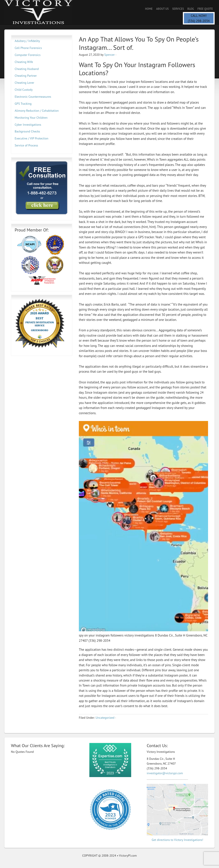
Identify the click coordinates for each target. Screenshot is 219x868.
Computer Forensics (28, 55)
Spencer (109, 55)
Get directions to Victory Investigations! (177, 840)
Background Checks (27, 131)
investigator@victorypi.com (165, 773)
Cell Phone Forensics (28, 48)
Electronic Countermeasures (33, 97)
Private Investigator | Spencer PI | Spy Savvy (43, 13)
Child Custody (24, 90)
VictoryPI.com (128, 856)
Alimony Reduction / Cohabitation (37, 111)
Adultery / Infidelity (27, 41)
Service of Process (26, 145)
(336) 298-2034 (199, 21)
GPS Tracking (23, 104)
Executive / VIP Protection (32, 138)
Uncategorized (105, 718)
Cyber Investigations (28, 125)
